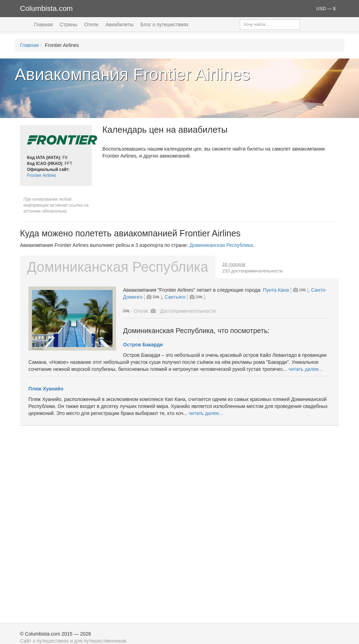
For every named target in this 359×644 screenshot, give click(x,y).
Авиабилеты (120, 25)
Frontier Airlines (42, 175)
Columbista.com (46, 8)
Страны (68, 25)
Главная (43, 25)
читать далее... (306, 369)
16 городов (234, 264)
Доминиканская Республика (221, 245)
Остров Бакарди (143, 345)
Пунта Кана (276, 290)
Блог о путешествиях (165, 25)
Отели (91, 25)
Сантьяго (175, 297)
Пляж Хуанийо (46, 389)
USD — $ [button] (326, 9)
